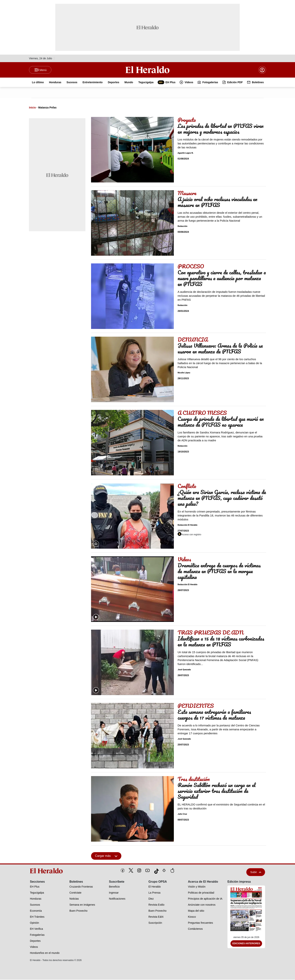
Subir (256, 872)
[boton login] (262, 70)
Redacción (182, 227)
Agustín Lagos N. (186, 153)
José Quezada (184, 670)
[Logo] (147, 70)
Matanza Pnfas (47, 108)
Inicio (32, 108)
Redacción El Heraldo (187, 525)
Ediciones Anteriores (246, 944)
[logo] (48, 871)
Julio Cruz (182, 814)
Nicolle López (184, 373)
